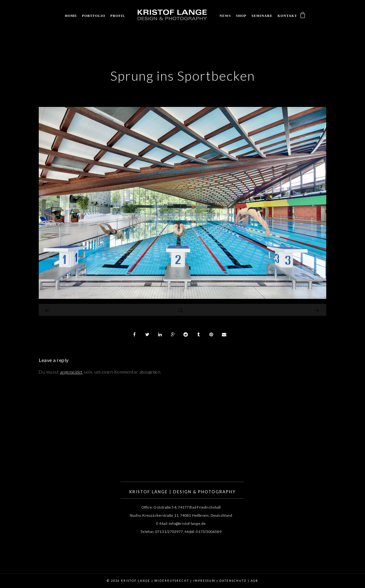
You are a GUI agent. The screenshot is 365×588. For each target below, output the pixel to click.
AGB (254, 581)
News (225, 16)
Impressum (204, 581)
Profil (118, 16)
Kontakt (287, 16)
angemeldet (71, 372)
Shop (241, 16)
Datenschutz (233, 581)
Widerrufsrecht (172, 581)
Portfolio (94, 16)
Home (71, 16)
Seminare (262, 16)
